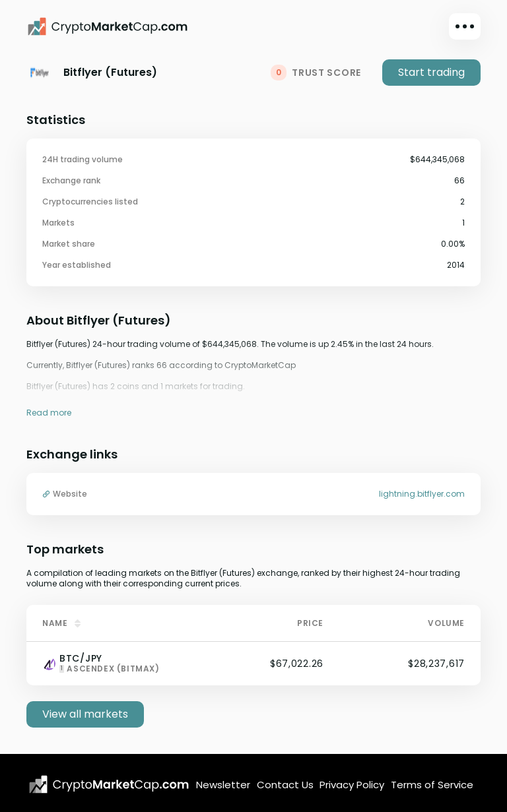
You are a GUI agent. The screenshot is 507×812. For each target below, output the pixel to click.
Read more (49, 413)
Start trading (431, 72)
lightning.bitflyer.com (422, 494)
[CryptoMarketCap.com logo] (109, 784)
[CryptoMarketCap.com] (108, 26)
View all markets (85, 714)
